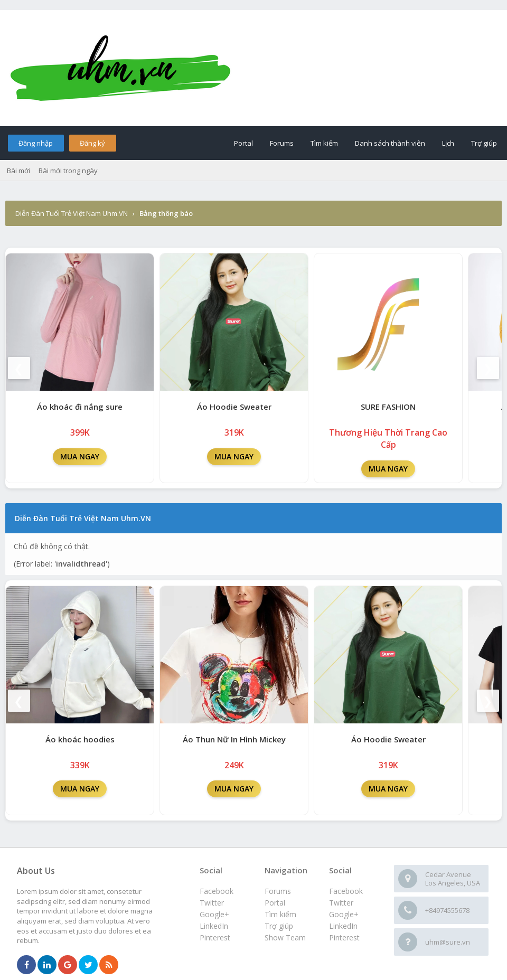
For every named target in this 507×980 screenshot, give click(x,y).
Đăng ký (92, 143)
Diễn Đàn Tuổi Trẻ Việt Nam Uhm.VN (72, 213)
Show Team (285, 937)
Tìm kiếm (324, 143)
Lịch (448, 143)
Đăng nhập (36, 143)
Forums (282, 143)
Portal (243, 143)
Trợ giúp (484, 143)
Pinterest (344, 937)
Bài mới (18, 171)
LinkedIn (343, 926)
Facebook (346, 891)
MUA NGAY (80, 456)
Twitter (341, 903)
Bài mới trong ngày (68, 171)
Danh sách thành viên (390, 143)
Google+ (344, 914)
